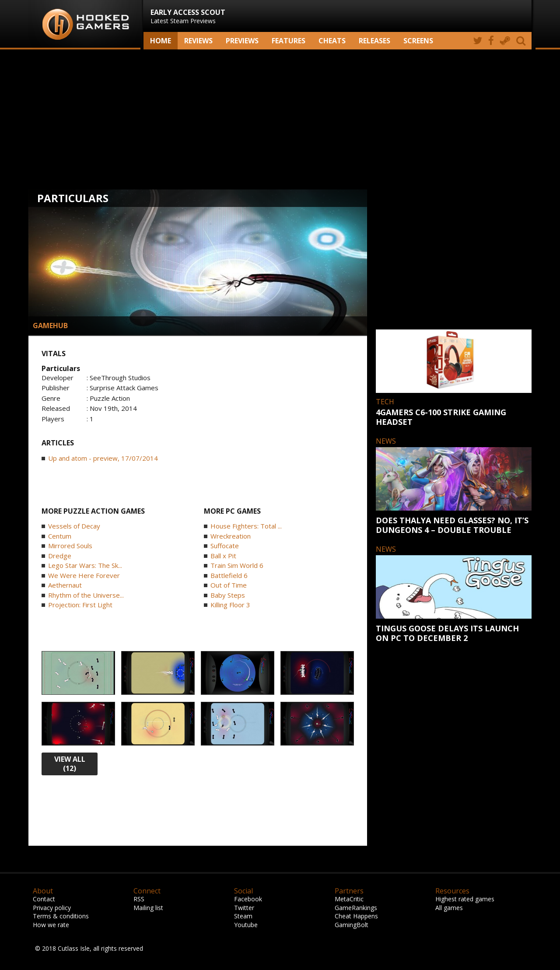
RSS (139, 899)
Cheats (332, 41)
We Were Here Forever (84, 575)
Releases (374, 41)
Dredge (60, 556)
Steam (243, 916)
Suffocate (225, 546)
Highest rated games (465, 899)
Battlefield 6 (229, 575)
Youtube (246, 925)
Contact (44, 899)
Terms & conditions (61, 916)
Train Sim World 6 (237, 565)
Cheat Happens (356, 916)
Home (161, 41)
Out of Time (229, 585)
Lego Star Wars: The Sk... (85, 565)
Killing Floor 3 (230, 605)
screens (418, 41)
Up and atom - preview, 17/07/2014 (103, 458)
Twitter (244, 908)
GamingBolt (352, 925)
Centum (60, 536)
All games (449, 908)
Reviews (198, 41)
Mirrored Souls (70, 546)
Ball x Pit (223, 556)
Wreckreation (231, 536)
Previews (242, 41)
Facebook (248, 899)
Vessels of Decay (74, 526)
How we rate (51, 925)
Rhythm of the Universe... (86, 595)
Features (289, 41)
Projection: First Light (80, 605)
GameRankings (356, 908)
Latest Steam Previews (188, 16)
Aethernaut (65, 585)
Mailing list (148, 908)
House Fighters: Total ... (246, 526)
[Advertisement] (280, 119)
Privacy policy (52, 908)
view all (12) (70, 764)
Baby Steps (228, 595)
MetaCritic (349, 899)
